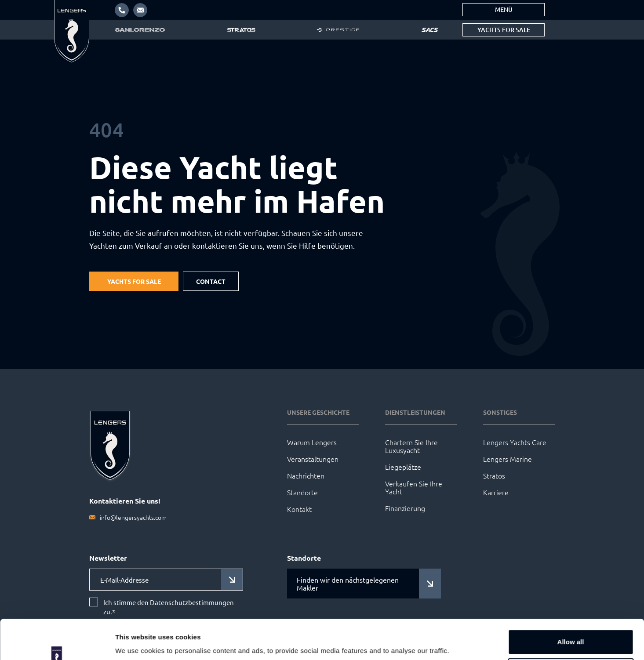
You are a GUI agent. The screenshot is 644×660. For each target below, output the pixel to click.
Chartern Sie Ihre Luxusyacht (411, 446)
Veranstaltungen (313, 459)
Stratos (494, 475)
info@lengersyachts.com (133, 517)
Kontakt (299, 509)
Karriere (496, 492)
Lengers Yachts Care (515, 442)
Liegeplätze (403, 467)
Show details (136, 641)
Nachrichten (306, 475)
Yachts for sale (504, 30)
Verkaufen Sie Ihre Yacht (414, 487)
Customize (571, 636)
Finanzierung (405, 508)
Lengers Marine (508, 459)
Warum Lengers (312, 442)
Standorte (302, 492)
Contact (211, 281)
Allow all (571, 608)
